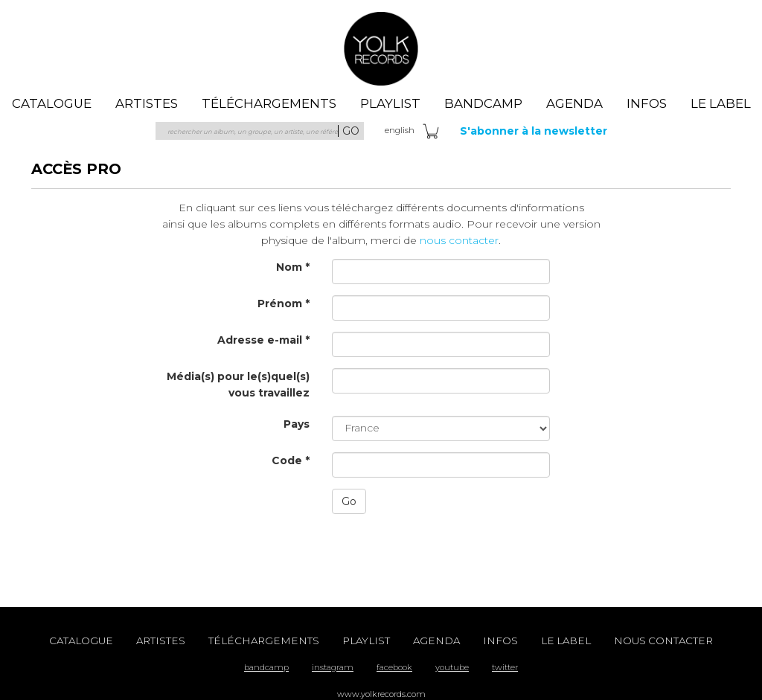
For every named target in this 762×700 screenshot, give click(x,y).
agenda (574, 103)
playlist (390, 103)
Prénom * (284, 304)
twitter (505, 667)
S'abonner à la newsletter (534, 131)
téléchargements (269, 103)
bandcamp (266, 667)
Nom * (293, 267)
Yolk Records (381, 48)
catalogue (52, 103)
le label (721, 103)
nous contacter (459, 240)
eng (400, 130)
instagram (333, 667)
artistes (147, 103)
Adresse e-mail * (263, 340)
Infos (647, 103)
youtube (452, 667)
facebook (394, 667)
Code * (291, 460)
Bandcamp (483, 103)
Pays (297, 424)
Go (349, 501)
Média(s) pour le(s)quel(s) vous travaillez (238, 385)
